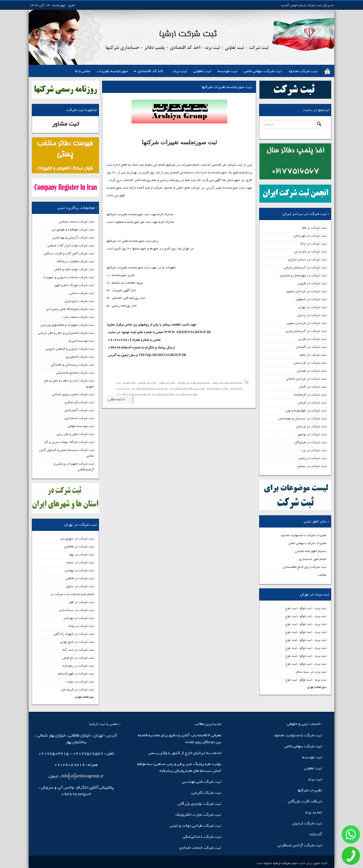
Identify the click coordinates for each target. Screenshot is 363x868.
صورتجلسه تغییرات (112, 71)
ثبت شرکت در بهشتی (79, 570)
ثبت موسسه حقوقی (81, 426)
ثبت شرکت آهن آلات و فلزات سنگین (69, 253)
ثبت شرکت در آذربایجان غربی (306, 331)
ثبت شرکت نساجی (82, 293)
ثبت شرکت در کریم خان (78, 690)
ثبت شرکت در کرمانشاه (310, 395)
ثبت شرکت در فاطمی (80, 578)
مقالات (322, 575)
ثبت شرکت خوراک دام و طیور (74, 285)
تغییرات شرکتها (310, 790)
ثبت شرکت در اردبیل (312, 315)
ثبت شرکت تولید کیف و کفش (74, 269)
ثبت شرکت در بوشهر (312, 434)
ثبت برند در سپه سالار (311, 672)
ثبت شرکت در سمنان (312, 466)
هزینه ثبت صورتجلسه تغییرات (133, 394)
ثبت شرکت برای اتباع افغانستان (305, 567)
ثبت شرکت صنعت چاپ (79, 317)
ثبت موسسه (227, 71)
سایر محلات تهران (317, 687)
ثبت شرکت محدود (303, 71)
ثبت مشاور (65, 124)
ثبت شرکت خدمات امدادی (200, 848)
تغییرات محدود (147, 383)
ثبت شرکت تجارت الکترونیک (198, 815)
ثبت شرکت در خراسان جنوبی (306, 323)
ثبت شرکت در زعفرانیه (78, 666)
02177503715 (54, 754)
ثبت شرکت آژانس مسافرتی (300, 845)
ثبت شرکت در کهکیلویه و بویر (306, 410)
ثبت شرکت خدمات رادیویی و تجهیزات (68, 277)
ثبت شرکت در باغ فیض (78, 658)
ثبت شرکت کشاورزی (80, 357)
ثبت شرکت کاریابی (206, 793)
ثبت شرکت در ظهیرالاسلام (76, 674)
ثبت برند (180, 71)
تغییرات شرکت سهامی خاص (307, 543)
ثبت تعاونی (202, 71)
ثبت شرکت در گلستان (311, 347)
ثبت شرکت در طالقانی (79, 546)
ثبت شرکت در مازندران (310, 252)
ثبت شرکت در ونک (81, 626)
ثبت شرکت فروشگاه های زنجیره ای (70, 309)
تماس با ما (83, 71)
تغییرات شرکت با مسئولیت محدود (303, 535)
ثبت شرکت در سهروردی (77, 539)
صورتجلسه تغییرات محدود (194, 383)
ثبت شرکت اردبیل (307, 823)
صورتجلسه (129, 383)
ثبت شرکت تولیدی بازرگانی (199, 804)
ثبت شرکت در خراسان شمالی (306, 379)
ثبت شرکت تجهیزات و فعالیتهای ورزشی (67, 325)
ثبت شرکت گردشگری (79, 402)
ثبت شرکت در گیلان (313, 387)
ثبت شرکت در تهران (312, 307)
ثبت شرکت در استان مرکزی (307, 259)
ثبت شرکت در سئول (80, 586)
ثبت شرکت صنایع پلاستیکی (75, 373)
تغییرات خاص (167, 383)
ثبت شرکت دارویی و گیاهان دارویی (70, 349)
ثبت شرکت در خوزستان (310, 236)
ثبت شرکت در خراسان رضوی (306, 291)
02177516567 (88, 754)
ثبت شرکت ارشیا (284, 863)
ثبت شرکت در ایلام (313, 355)
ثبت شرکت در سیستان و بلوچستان (302, 418)
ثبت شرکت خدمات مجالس (76, 222)
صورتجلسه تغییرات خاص (227, 383)
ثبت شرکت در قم (314, 228)
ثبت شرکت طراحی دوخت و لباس (195, 826)
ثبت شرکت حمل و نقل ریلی (75, 434)
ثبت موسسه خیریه (81, 341)
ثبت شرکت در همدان (312, 371)
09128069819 (70, 765)
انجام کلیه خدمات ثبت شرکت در (72, 594)
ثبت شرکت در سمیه (80, 562)
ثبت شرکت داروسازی (79, 301)
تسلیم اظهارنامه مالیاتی (311, 551)
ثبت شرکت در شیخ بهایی (77, 642)
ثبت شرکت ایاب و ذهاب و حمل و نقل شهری (69, 383)
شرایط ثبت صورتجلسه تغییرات (150, 388)
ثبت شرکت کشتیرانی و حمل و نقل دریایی (66, 333)
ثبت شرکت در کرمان (312, 403)
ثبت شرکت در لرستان (311, 426)
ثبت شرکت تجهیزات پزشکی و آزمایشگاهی (74, 467)
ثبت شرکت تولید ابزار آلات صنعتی (71, 245)
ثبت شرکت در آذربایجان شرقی (305, 267)
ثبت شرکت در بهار (81, 554)
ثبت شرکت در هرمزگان (310, 442)
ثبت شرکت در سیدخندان (77, 610)
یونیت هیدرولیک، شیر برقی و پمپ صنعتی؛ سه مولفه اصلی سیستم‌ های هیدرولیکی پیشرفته (179, 767)
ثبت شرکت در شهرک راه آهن (74, 634)
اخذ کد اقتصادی (150, 71)
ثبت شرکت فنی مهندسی (202, 782)
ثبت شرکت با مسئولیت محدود (298, 735)
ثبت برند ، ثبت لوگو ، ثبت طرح (306, 608)
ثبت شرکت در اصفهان (311, 299)
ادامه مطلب (116, 399)
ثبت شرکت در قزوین (312, 283)
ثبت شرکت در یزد (314, 450)
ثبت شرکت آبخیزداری (79, 410)
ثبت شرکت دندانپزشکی (202, 837)
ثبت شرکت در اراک (313, 244)
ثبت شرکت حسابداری (79, 418)
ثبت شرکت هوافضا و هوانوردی (73, 230)
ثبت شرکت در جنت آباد (78, 650)
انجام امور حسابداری (313, 559)
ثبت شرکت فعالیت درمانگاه (75, 261)
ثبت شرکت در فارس (312, 339)
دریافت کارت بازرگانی (305, 801)
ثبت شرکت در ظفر (81, 602)
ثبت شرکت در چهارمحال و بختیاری (303, 275)
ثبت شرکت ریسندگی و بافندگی (73, 365)
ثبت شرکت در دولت (80, 682)
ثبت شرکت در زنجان (312, 458)
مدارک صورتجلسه (217, 388)
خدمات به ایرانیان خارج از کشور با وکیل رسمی (185, 753)
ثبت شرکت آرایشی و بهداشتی (73, 237)
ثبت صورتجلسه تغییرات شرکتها (227, 87)
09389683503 (76, 794)
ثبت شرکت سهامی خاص (263, 71)
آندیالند (316, 834)
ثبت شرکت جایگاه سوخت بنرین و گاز (69, 442)
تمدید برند (313, 812)
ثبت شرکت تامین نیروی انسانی (73, 394)
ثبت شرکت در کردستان (310, 363)
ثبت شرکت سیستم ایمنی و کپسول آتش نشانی (67, 453)
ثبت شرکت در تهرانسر (79, 618)
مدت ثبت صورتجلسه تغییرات (187, 388)
